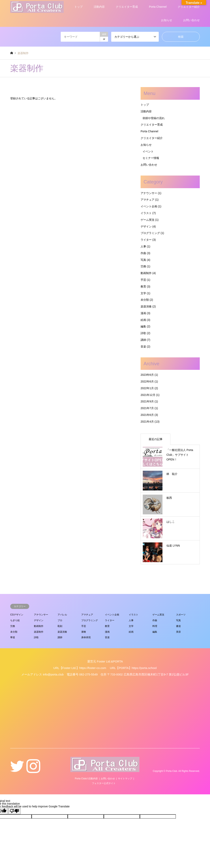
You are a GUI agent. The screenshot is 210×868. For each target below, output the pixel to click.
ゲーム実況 (147, 220)
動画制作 (146, 273)
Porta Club (172, 771)
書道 (178, 626)
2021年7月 (147, 408)
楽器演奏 (146, 306)
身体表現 (86, 637)
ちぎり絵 (15, 620)
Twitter (17, 771)
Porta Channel (158, 7)
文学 (143, 293)
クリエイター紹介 (189, 7)
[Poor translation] (14, 811)
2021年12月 (148, 395)
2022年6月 (147, 381)
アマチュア (147, 200)
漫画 (143, 313)
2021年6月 (147, 415)
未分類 (145, 300)
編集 (143, 326)
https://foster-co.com (93, 668)
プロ (60, 620)
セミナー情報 (151, 158)
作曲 (143, 253)
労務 (143, 266)
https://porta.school (144, 668)
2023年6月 (147, 375)
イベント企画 (149, 206)
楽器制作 (39, 632)
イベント (148, 151)
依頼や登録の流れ (154, 118)
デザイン (146, 226)
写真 (143, 260)
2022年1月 (147, 388)
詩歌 (143, 333)
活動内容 (99, 7)
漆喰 (84, 632)
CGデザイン (17, 615)
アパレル (62, 615)
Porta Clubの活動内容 (86, 779)
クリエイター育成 (127, 7)
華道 (13, 637)
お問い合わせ (191, 20)
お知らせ (167, 20)
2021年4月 (147, 422)
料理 (155, 626)
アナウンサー (149, 193)
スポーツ (181, 615)
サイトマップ (125, 779)
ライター (146, 240)
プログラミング (150, 233)
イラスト (146, 213)
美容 (178, 632)
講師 (143, 340)
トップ (78, 7)
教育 (143, 287)
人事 (143, 246)
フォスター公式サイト (104, 783)
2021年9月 (147, 401)
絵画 (143, 320)
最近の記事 (156, 439)
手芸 (143, 280)
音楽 (143, 347)
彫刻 (60, 626)
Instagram (33, 771)
